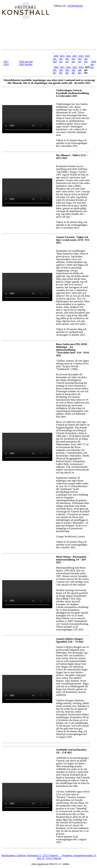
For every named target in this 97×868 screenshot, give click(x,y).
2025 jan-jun (87, 59)
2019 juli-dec (26, 64)
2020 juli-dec (56, 70)
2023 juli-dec (74, 70)
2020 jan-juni (56, 59)
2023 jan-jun (74, 59)
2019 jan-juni (26, 62)
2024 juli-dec (81, 70)
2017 (6, 62)
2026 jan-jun (93, 64)
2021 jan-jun (62, 59)
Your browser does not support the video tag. (27, 119)
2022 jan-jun (68, 59)
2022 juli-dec (68, 70)
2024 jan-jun (81, 59)
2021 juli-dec (62, 70)
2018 (6, 64)
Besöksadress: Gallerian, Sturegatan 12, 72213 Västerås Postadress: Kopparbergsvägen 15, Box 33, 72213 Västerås (49, 857)
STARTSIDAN (75, 6)
